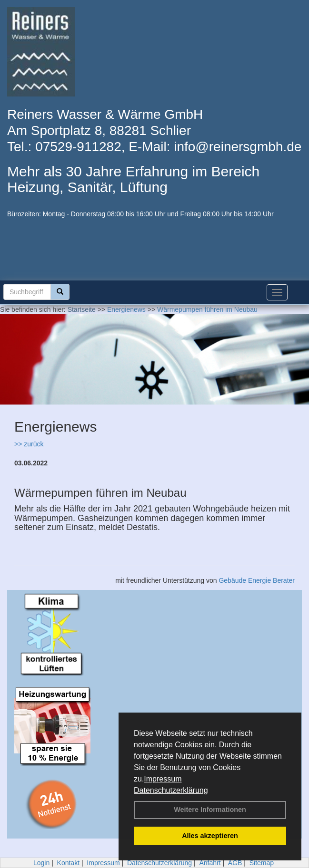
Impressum (163, 779)
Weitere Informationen (210, 810)
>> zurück (29, 444)
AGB (235, 863)
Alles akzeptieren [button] (210, 836)
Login (41, 863)
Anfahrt (210, 863)
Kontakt (68, 863)
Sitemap (262, 863)
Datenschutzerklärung (171, 790)
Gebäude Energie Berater (257, 580)
